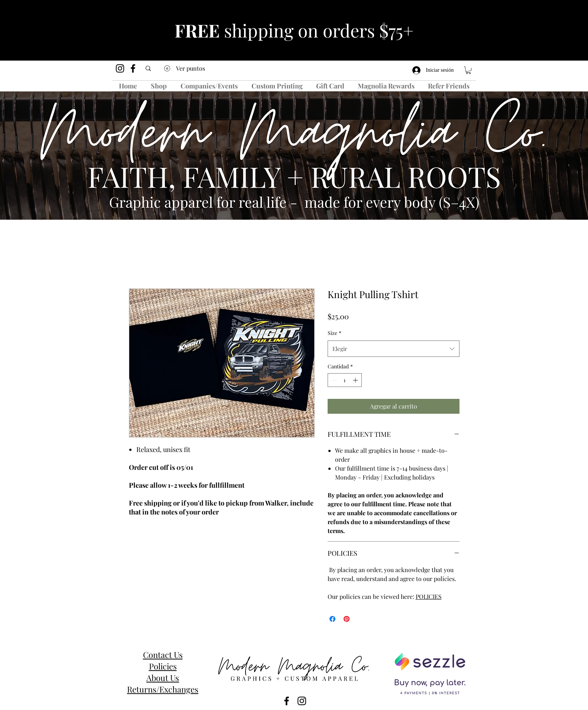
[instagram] (120, 68)
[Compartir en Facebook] (332, 619)
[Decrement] (333, 380)
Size (334, 333)
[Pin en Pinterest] (347, 619)
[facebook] (133, 68)
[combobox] (394, 349)
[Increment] (356, 380)
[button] (468, 70)
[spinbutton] (345, 380)
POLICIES (429, 596)
